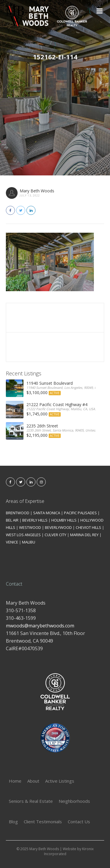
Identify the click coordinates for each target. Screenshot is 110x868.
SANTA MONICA (47, 513)
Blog (13, 822)
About (33, 781)
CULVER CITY (55, 535)
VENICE (12, 542)
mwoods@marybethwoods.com (40, 626)
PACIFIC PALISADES (80, 513)
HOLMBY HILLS (64, 520)
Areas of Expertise (25, 501)
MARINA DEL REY (84, 535)
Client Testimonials (43, 822)
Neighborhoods (74, 801)
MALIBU (29, 542)
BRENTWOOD (18, 513)
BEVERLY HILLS (35, 520)
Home (15, 781)
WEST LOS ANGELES (23, 535)
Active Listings (60, 781)
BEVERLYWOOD (58, 527)
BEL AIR (12, 520)
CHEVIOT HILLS (88, 527)
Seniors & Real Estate (31, 801)
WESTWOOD (30, 527)
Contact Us (79, 822)
